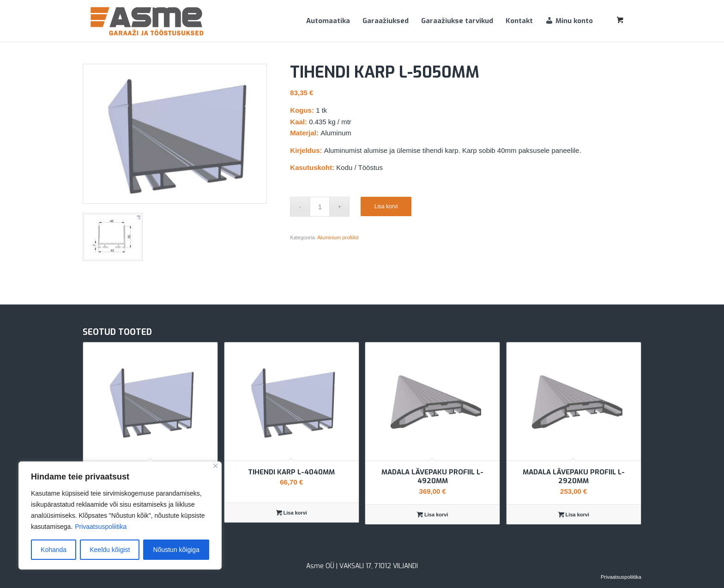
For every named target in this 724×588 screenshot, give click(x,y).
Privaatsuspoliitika (101, 527)
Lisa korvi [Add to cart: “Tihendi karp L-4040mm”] (292, 513)
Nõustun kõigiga (176, 550)
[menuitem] (328, 21)
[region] (120, 515)
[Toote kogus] (320, 207)
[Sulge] (215, 466)
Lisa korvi (386, 206)
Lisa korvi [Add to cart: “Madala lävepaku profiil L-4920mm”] (432, 515)
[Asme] (147, 21)
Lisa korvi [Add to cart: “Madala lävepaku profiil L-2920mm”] (574, 515)
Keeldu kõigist (110, 550)
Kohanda (54, 550)
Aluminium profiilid (338, 237)
